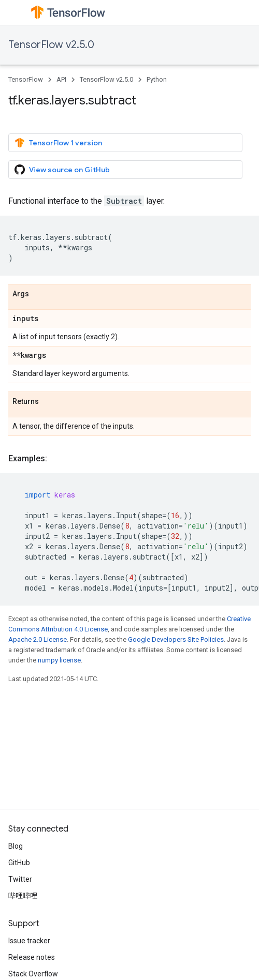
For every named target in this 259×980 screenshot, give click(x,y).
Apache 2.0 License (38, 639)
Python (157, 79)
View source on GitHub (62, 170)
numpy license (59, 660)
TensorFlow (26, 79)
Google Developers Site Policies (176, 639)
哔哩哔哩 (23, 896)
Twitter (20, 879)
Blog (16, 846)
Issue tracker (29, 941)
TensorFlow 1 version (58, 143)
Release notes (32, 957)
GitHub (19, 863)
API (61, 79)
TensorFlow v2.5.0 (51, 45)
